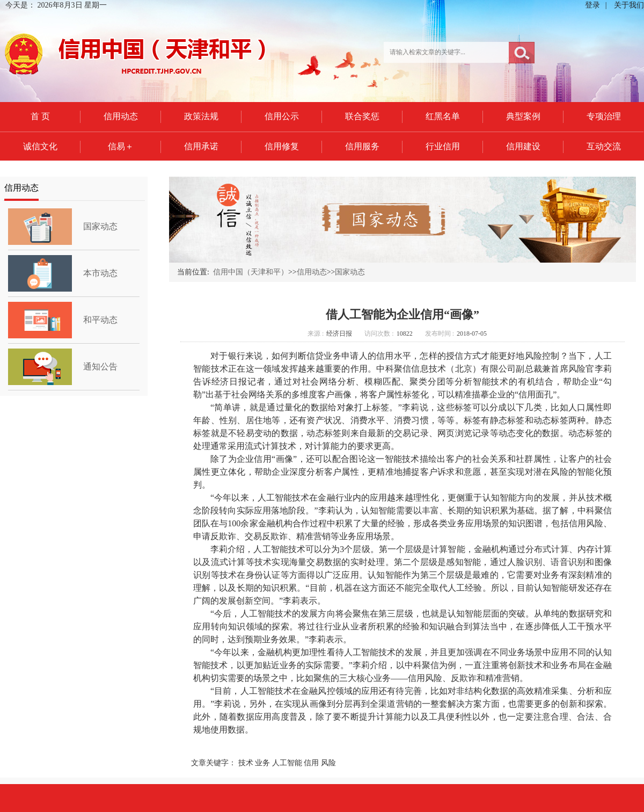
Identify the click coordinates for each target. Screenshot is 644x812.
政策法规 (201, 116)
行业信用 (443, 146)
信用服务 (362, 146)
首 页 (40, 116)
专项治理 (604, 116)
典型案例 (523, 116)
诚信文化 (40, 146)
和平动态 (100, 320)
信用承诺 (201, 146)
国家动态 (100, 226)
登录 (592, 5)
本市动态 (100, 273)
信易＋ (121, 146)
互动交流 (604, 146)
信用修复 (282, 146)
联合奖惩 (362, 116)
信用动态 (121, 116)
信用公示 (282, 116)
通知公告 (100, 367)
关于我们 (629, 5)
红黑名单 (443, 116)
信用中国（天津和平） (251, 272)
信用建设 (523, 146)
